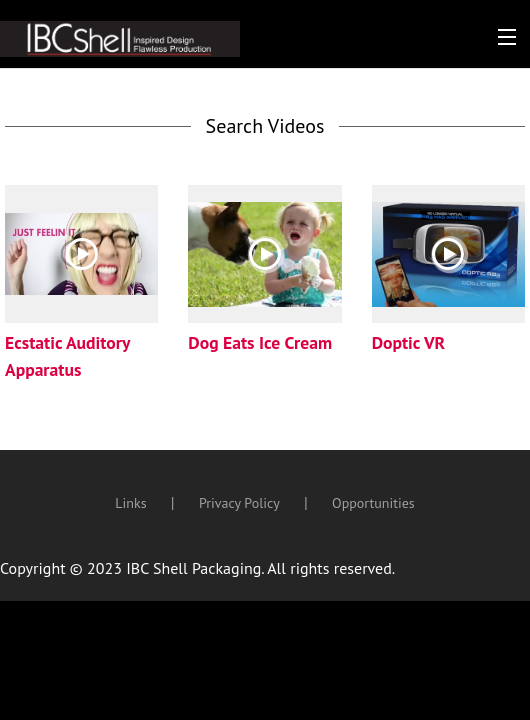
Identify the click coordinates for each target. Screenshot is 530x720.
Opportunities (373, 503)
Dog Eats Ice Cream (260, 342)
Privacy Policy (239, 503)
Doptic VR (409, 342)
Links (130, 503)
